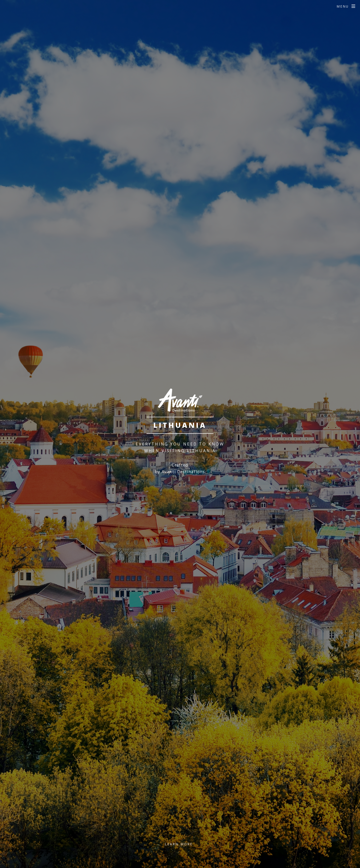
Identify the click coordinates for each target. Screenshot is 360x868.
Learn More (179, 844)
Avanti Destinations (183, 472)
